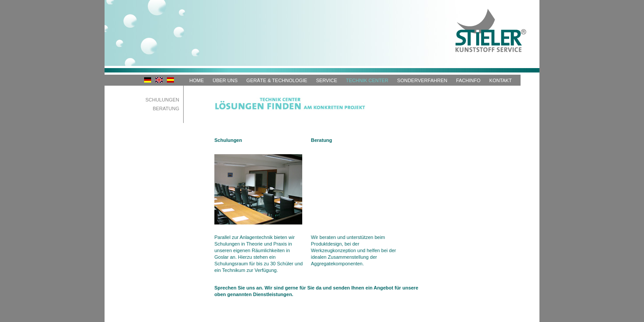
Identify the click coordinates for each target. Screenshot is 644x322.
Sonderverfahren (422, 80)
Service (326, 80)
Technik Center (367, 80)
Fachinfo (468, 80)
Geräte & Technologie (277, 80)
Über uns (225, 80)
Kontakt (501, 80)
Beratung (166, 109)
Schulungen (162, 100)
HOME (197, 80)
